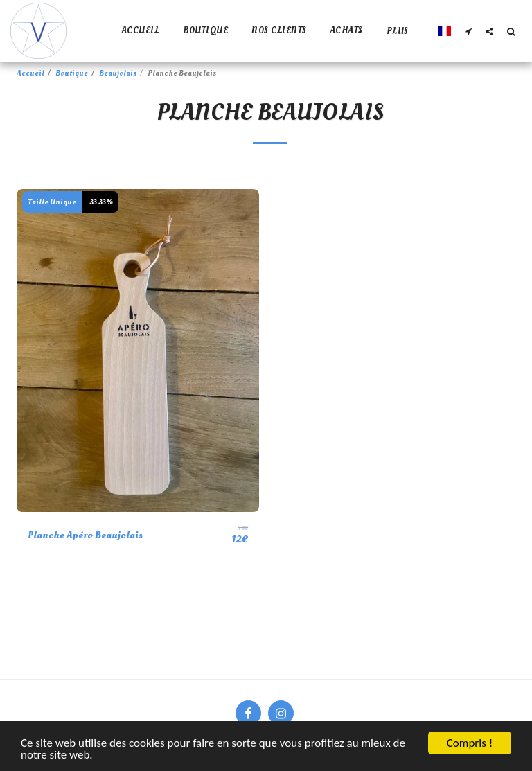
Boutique (72, 73)
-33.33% (100, 202)
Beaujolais (118, 73)
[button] (468, 31)
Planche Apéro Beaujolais (85, 535)
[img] (138, 351)
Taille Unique (52, 202)
